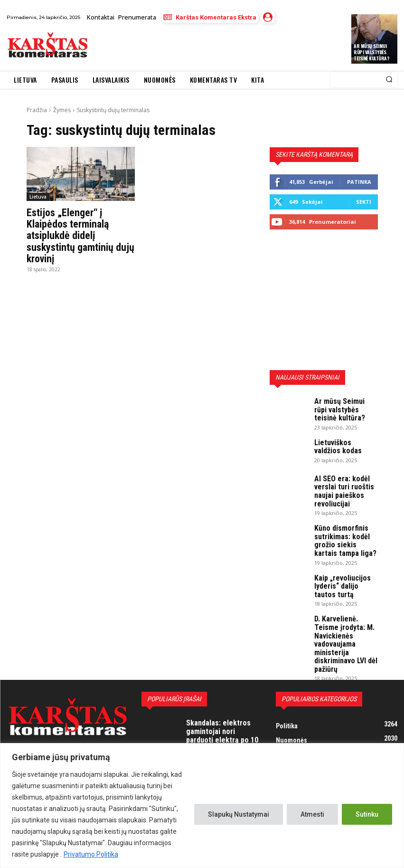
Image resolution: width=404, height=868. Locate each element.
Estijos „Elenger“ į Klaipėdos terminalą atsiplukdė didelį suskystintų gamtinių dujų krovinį (77, 233)
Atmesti (312, 814)
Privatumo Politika (91, 854)
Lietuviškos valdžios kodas (342, 440)
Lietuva (38, 197)
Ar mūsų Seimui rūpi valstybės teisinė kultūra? (371, 52)
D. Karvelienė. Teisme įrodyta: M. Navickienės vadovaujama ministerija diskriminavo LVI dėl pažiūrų (346, 613)
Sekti (364, 202)
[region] (202, 806)
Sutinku (367, 814)
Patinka (359, 182)
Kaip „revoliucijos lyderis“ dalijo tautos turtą (342, 566)
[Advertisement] (205, 47)
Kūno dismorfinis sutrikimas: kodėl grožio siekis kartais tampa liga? (342, 526)
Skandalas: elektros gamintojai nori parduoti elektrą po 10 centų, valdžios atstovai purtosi (219, 693)
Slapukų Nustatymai (239, 814)
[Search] (389, 80)
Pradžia (37, 110)
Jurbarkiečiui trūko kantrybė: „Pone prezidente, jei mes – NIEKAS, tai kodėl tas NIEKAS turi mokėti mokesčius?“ (223, 739)
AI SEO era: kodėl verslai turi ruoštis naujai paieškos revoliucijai (339, 483)
